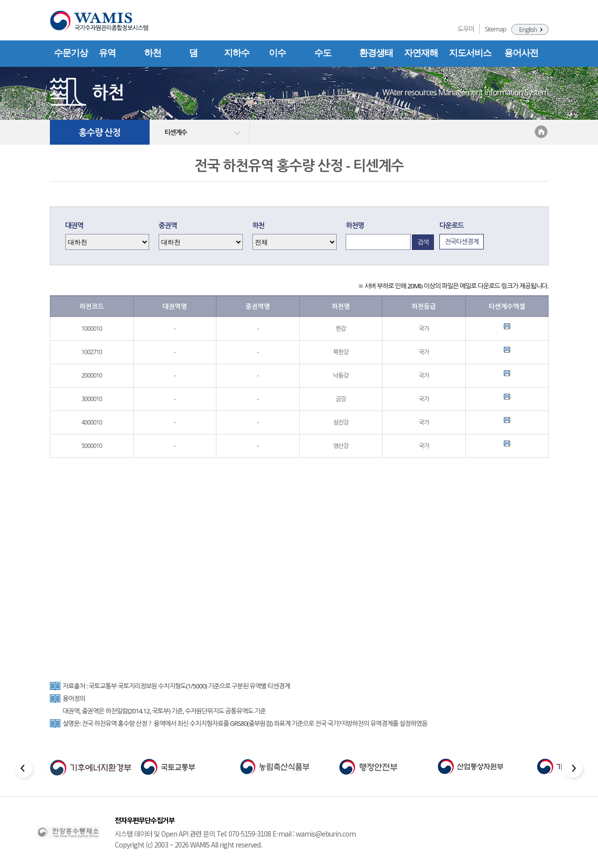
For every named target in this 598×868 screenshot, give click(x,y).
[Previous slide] (24, 770)
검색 (423, 242)
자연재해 (421, 53)
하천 (153, 53)
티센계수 (176, 132)
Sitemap (496, 29)
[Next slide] (574, 770)
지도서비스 (470, 53)
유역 (107, 53)
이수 (277, 53)
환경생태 (376, 53)
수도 (323, 53)
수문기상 (71, 53)
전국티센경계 (462, 241)
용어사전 (521, 53)
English (528, 29)
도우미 (466, 29)
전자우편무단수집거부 (145, 820)
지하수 (237, 53)
